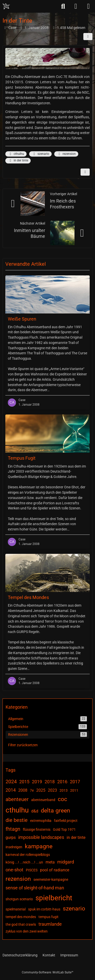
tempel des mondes (21, 917)
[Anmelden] (76, 6)
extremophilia (41, 821)
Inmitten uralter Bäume (30, 233)
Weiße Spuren (22, 319)
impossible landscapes (41, 837)
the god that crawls (21, 924)
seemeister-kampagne (51, 879)
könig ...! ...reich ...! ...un (24, 862)
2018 (50, 782)
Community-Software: (48, 972)
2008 (23, 790)
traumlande (50, 924)
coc (62, 799)
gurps (11, 837)
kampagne (39, 846)
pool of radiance (55, 870)
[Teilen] (88, 37)
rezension (66, 154)
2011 (74, 790)
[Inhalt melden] (85, 172)
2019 (37, 782)
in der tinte (18, 161)
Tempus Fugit (22, 458)
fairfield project (66, 821)
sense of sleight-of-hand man (35, 888)
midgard (66, 862)
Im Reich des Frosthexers (63, 204)
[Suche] (63, 6)
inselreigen (14, 847)
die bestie (17, 820)
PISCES (32, 870)
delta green (55, 811)
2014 (11, 790)
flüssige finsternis (37, 829)
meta (50, 862)
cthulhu (16, 154)
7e (32, 790)
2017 (75, 782)
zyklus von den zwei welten (27, 931)
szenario (40, 154)
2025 (41, 790)
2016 (62, 782)
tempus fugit (49, 917)
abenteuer (17, 799)
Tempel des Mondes (28, 598)
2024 (11, 782)
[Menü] (88, 6)
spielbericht (54, 898)
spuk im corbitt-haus (44, 909)
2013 (64, 790)
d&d (35, 811)
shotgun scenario (19, 899)
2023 (52, 790)
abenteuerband (43, 800)
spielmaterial (16, 909)
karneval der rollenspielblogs (28, 855)
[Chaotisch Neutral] (6, 6)
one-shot (14, 870)
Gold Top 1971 (64, 829)
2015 (24, 782)
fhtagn (13, 829)
